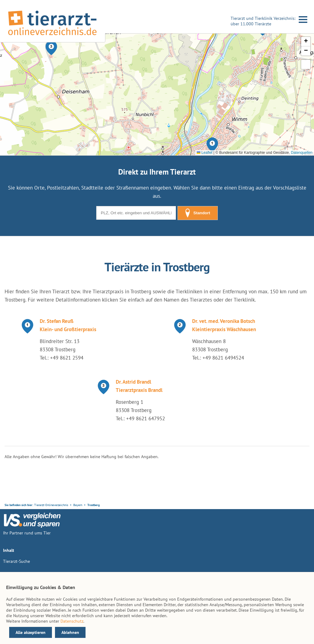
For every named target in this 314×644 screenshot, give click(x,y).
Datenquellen (302, 153)
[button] (212, 145)
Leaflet (204, 153)
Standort (198, 213)
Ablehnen (70, 632)
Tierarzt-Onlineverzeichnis (51, 505)
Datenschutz (72, 621)
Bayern (78, 505)
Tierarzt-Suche (16, 561)
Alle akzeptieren (31, 632)
